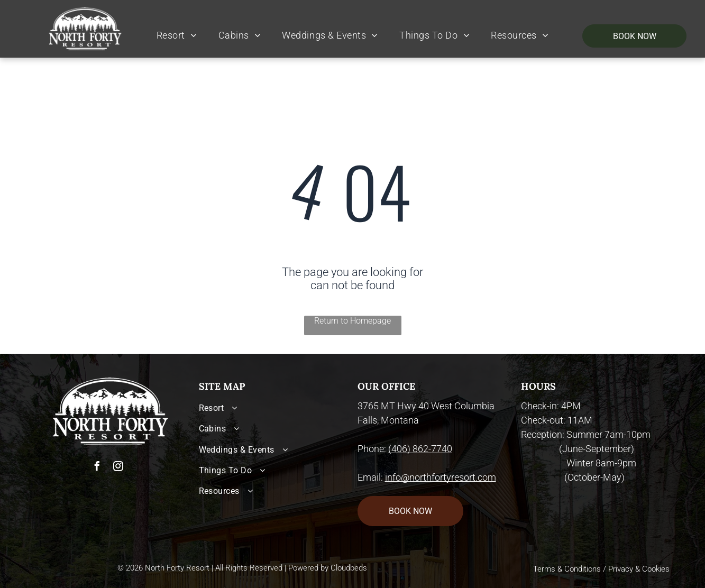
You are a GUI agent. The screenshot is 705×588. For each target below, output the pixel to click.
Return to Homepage (352, 321)
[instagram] (118, 468)
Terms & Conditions (567, 569)
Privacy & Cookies (639, 569)
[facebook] (97, 468)
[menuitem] (177, 35)
